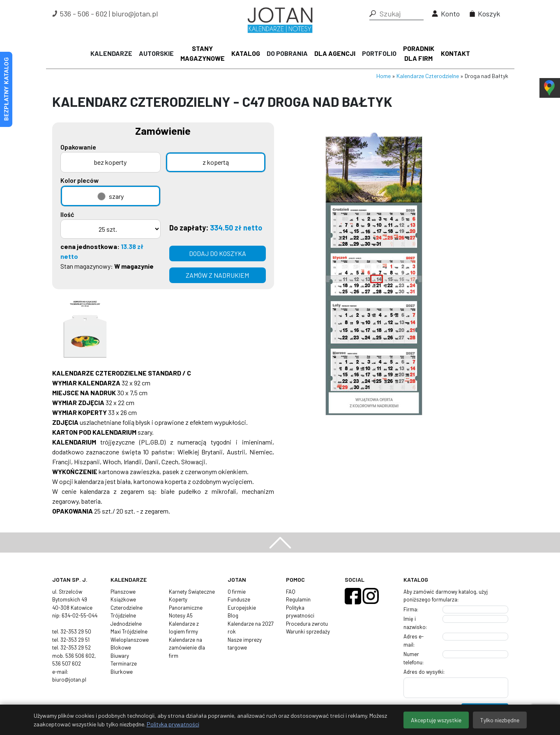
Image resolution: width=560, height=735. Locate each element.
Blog (233, 615)
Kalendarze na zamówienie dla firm (187, 648)
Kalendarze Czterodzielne (428, 76)
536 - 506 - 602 (84, 14)
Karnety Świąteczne (192, 592)
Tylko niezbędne (500, 720)
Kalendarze (111, 53)
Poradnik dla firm (419, 53)
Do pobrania (287, 53)
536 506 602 (80, 656)
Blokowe (121, 647)
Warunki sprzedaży (308, 631)
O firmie (237, 592)
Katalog (246, 53)
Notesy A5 (181, 615)
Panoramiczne (186, 608)
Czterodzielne (127, 608)
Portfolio (379, 53)
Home (384, 76)
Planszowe (123, 592)
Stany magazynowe (203, 53)
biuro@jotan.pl (135, 14)
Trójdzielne (123, 615)
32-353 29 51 (75, 640)
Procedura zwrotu (307, 624)
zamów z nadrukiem (217, 275)
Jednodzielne (126, 624)
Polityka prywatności (173, 724)
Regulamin (298, 599)
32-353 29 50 (76, 631)
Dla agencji (335, 53)
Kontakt (455, 53)
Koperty (178, 599)
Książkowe (123, 599)
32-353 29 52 (76, 647)
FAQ (291, 592)
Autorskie (156, 53)
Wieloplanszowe (130, 640)
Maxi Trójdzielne (129, 631)
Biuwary (120, 656)
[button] (373, 14)
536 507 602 (67, 664)
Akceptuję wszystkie (436, 720)
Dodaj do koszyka (218, 253)
